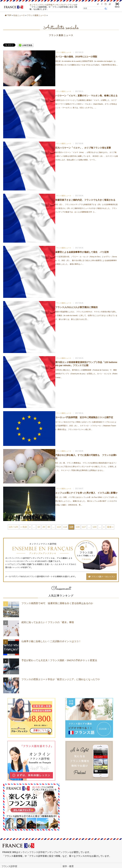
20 (44, 527)
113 (59, 527)
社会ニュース (19, 15)
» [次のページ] (104, 527)
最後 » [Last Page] (110, 527)
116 (78, 527)
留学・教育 (68, 866)
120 (94, 527)
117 (84, 527)
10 (39, 527)
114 (65, 527)
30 (49, 527)
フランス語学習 (9, 866)
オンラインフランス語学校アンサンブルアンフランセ (52, 5)
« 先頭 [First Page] (24, 527)
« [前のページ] (30, 527)
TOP (9, 15)
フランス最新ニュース (36, 15)
